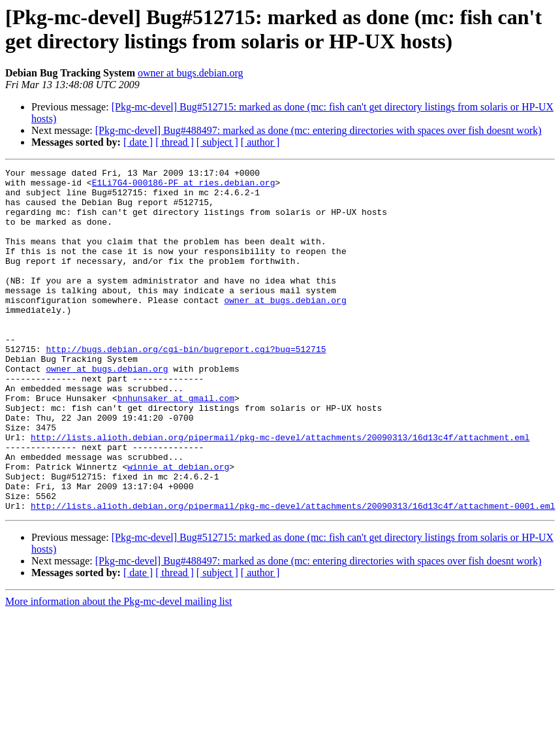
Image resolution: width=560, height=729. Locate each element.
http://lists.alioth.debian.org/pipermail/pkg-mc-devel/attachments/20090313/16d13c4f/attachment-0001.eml (293, 574)
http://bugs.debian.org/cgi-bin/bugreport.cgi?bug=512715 (186, 386)
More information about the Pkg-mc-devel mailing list (118, 670)
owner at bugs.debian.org (190, 73)
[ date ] (138, 142)
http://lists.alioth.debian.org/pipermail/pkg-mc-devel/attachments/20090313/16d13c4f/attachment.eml (280, 492)
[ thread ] (175, 142)
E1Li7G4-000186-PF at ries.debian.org (184, 186)
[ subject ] (217, 142)
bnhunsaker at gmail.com (176, 445)
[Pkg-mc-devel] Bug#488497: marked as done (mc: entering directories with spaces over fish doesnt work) (319, 130)
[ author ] (260, 142)
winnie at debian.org (178, 527)
